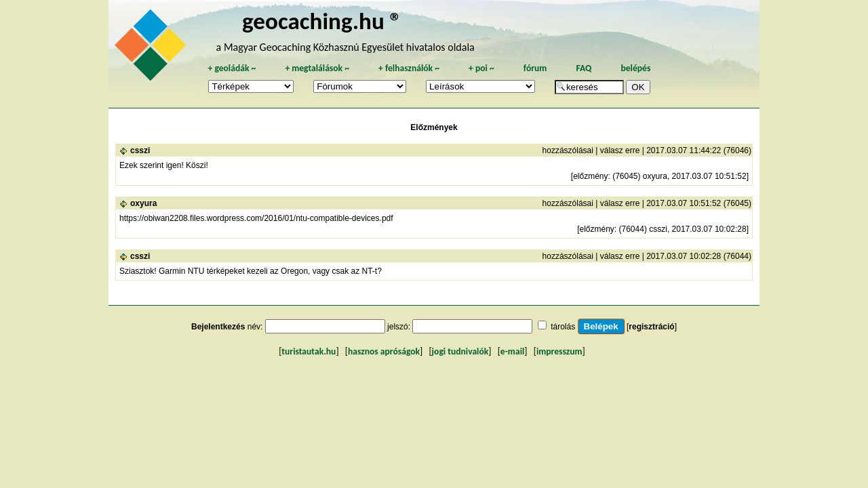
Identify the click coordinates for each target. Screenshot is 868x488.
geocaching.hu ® (322, 21)
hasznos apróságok (384, 351)
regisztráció (651, 327)
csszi (140, 150)
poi (481, 68)
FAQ (584, 68)
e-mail (512, 351)
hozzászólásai (568, 150)
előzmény (590, 176)
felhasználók (409, 68)
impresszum (559, 351)
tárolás (563, 327)
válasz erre (620, 150)
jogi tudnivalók (460, 351)
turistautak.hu (309, 351)
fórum (535, 68)
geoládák (232, 68)
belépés (635, 68)
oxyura (143, 203)
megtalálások (317, 68)
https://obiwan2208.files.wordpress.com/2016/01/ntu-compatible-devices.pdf (256, 218)
